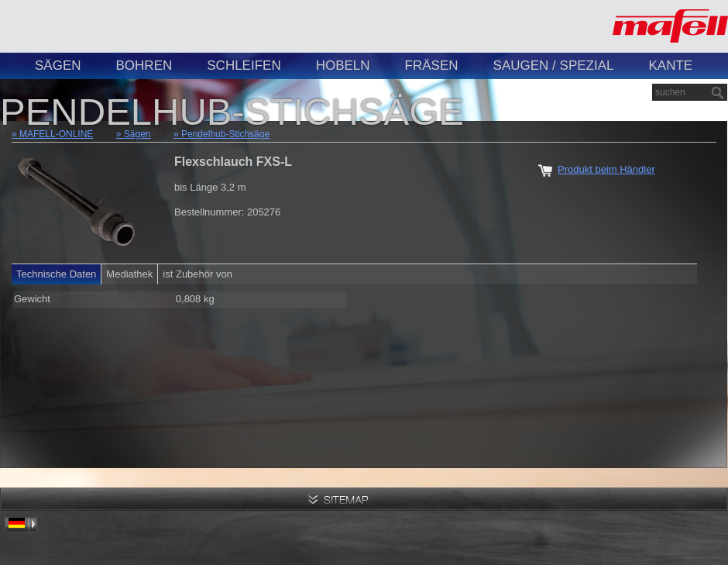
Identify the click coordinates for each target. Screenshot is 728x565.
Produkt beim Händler (606, 169)
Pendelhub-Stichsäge (225, 134)
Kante (670, 65)
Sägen (58, 65)
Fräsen (432, 65)
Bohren (144, 65)
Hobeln (343, 65)
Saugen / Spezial (554, 65)
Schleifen (244, 65)
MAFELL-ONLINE (56, 134)
